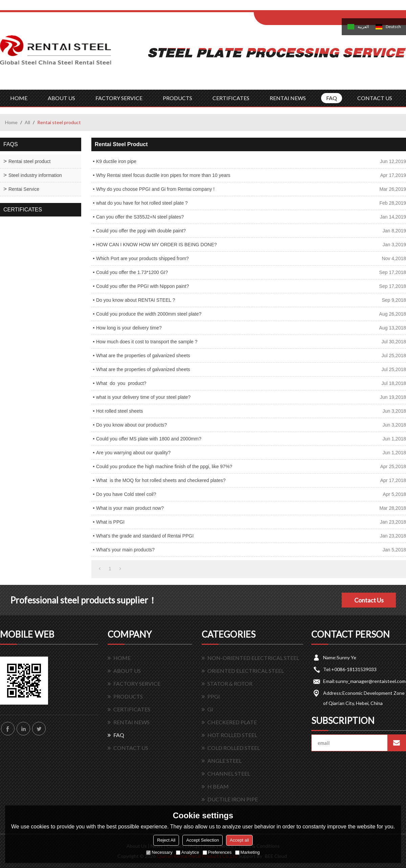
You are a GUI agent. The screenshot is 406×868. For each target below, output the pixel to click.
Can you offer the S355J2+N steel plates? (140, 217)
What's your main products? (125, 550)
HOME (19, 98)
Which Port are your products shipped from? (142, 258)
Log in (296, 7)
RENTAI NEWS (288, 98)
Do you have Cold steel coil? (126, 494)
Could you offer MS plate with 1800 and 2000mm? (149, 439)
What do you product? (121, 383)
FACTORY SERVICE (119, 98)
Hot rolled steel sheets (120, 411)
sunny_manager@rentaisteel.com (370, 681)
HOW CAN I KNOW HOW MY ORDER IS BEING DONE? (156, 245)
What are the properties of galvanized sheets (143, 356)
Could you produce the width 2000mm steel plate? (149, 314)
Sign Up (310, 7)
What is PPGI (110, 522)
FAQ (332, 98)
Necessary (159, 852)
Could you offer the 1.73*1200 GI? (132, 272)
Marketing (247, 852)
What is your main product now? (130, 508)
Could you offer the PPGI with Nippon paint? (142, 286)
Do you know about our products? (131, 425)
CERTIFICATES (231, 98)
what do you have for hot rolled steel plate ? (142, 203)
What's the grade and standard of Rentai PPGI (145, 536)
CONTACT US (375, 98)
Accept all (239, 840)
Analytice (188, 852)
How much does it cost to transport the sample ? (147, 342)
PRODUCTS (177, 98)
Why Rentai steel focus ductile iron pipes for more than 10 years (163, 175)
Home (11, 122)
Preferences (217, 852)
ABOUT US (61, 98)
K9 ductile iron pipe (116, 161)
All (27, 122)
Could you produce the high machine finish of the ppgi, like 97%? (164, 466)
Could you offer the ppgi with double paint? (141, 231)
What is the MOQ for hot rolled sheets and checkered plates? (161, 480)
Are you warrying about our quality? (133, 453)
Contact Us (369, 600)
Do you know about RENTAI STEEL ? (136, 300)
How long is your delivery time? (129, 328)
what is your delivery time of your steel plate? (143, 397)
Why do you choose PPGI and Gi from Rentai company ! (155, 189)
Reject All (166, 840)
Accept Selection (202, 840)
